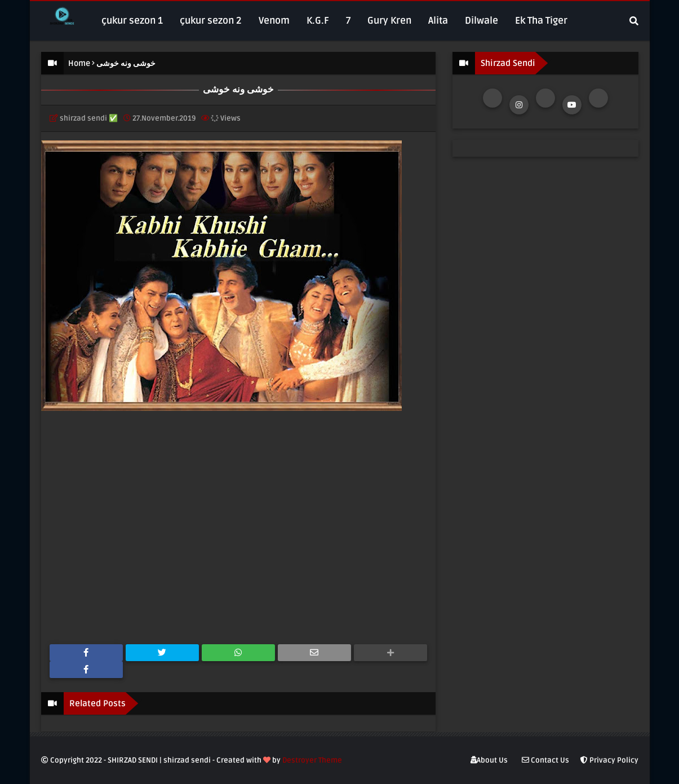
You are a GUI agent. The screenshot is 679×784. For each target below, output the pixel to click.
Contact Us (545, 760)
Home (79, 63)
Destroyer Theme (312, 760)
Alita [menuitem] (438, 21)
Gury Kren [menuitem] (389, 21)
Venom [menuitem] (274, 21)
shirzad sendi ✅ (89, 118)
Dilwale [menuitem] (481, 21)
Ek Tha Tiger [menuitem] (541, 21)
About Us (489, 760)
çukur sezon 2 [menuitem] (211, 21)
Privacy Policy (609, 760)
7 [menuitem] (348, 21)
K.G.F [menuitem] (318, 21)
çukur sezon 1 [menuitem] (132, 21)
